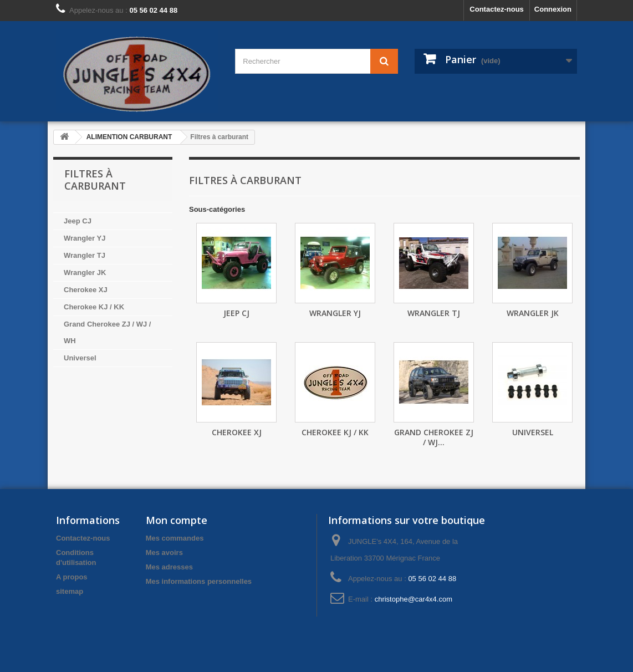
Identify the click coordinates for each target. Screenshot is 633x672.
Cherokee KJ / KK (94, 307)
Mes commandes (175, 538)
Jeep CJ (78, 221)
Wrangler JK (85, 273)
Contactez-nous (497, 9)
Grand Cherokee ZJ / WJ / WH (108, 332)
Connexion (553, 9)
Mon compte (177, 520)
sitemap (70, 591)
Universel (80, 358)
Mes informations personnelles (199, 581)
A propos (72, 577)
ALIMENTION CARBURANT (129, 137)
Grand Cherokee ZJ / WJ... (434, 437)
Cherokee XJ (86, 290)
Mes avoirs (164, 553)
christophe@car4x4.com (414, 599)
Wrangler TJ (85, 255)
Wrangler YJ (85, 238)
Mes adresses (169, 567)
